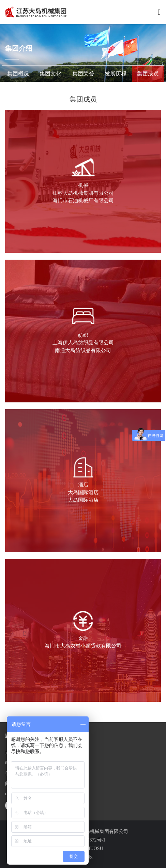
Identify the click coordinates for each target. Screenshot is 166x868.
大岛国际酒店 (83, 492)
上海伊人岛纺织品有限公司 (83, 343)
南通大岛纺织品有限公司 (83, 350)
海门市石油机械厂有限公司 (83, 201)
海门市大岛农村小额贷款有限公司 (83, 646)
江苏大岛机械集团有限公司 (83, 193)
